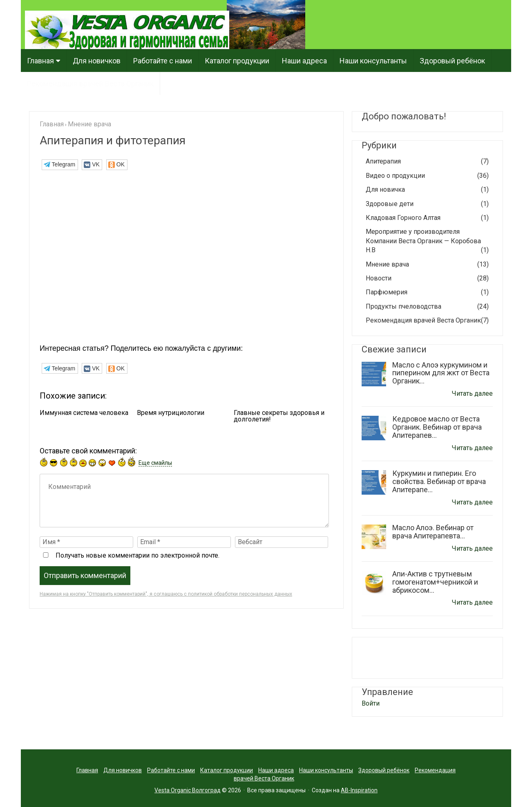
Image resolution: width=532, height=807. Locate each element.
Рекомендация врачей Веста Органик (90, 84)
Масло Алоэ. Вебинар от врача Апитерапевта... (433, 532)
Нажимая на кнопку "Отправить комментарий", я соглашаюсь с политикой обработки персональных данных (166, 594)
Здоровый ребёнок (452, 61)
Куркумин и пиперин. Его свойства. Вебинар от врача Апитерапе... (439, 481)
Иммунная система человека (84, 413)
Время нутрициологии (171, 413)
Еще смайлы (155, 463)
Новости (427, 278)
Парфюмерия (427, 292)
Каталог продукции (237, 61)
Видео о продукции (427, 176)
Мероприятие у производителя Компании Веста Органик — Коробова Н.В (427, 241)
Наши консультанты (373, 61)
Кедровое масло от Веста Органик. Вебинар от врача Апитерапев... (437, 427)
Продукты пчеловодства (427, 307)
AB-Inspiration (359, 790)
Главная (40, 61)
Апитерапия (427, 161)
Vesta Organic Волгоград (188, 790)
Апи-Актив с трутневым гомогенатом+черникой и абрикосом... (435, 582)
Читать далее (472, 393)
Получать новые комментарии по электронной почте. (130, 555)
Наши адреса (304, 61)
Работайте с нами (163, 61)
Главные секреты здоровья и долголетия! (279, 416)
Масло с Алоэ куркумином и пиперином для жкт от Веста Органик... (441, 373)
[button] (60, 165)
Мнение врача (427, 265)
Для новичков (97, 61)
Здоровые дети (427, 204)
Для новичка (427, 190)
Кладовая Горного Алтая (427, 218)
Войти (371, 703)
